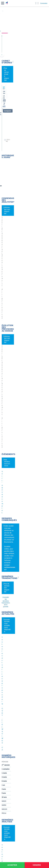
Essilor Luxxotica (8, 472)
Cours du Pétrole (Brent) (10, 649)
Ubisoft (4, 549)
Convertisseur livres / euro (11, 667)
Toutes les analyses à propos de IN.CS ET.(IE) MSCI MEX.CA (24, 349)
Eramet (4, 509)
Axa (3, 465)
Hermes (5, 539)
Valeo (4, 529)
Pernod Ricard (7, 545)
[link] (17, 733)
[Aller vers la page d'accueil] (7, 3)
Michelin (5, 475)
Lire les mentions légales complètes (12, 390)
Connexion (44, 3)
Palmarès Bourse (8, 645)
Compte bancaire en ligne (11, 686)
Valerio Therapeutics (9, 542)
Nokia (4, 502)
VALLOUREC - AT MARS (11, 596)
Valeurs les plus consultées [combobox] (13, 409)
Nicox (4, 496)
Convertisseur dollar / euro (11, 658)
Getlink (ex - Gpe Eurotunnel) (12, 489)
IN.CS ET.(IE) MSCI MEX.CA (19, 41)
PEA (3, 715)
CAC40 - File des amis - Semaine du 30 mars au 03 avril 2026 (24, 583)
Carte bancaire (7, 689)
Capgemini (6, 563)
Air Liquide (5, 556)
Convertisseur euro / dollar (11, 661)
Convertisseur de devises (11, 654)
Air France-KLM (7, 469)
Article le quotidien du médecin (13, 603)
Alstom (4, 512)
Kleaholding (6, 569)
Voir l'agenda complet (9, 208)
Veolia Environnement (9, 505)
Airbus (4, 552)
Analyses (27, 31)
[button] (3, 3)
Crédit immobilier (8, 699)
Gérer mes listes (7, 419)
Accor (4, 559)
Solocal (4, 522)
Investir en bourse (8, 711)
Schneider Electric (8, 479)
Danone (5, 486)
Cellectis (5, 482)
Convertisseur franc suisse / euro (13, 670)
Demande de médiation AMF (12, 587)
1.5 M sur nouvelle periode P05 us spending (17, 613)
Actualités (15, 31)
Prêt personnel (7, 702)
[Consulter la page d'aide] (38, 3)
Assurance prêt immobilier (11, 708)
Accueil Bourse (7, 629)
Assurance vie (7, 695)
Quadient (5, 519)
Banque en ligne (7, 683)
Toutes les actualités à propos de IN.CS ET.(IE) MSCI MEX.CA (24, 269)
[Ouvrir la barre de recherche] (36, 3)
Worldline (5, 566)
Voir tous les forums (24, 394)
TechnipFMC (6, 526)
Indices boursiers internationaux (13, 642)
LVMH (4, 493)
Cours (5, 31)
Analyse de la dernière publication (14, 600)
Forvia (4, 516)
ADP (3, 533)
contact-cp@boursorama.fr (16, 234)
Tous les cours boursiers (10, 632)
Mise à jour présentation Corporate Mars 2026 (18, 617)
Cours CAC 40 (7, 636)
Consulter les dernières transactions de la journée (18, 252)
